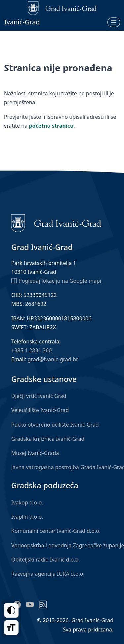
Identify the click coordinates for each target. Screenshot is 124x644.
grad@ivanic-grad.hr (53, 359)
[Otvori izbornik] (114, 22)
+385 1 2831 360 (31, 350)
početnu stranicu (51, 126)
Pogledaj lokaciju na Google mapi (56, 280)
